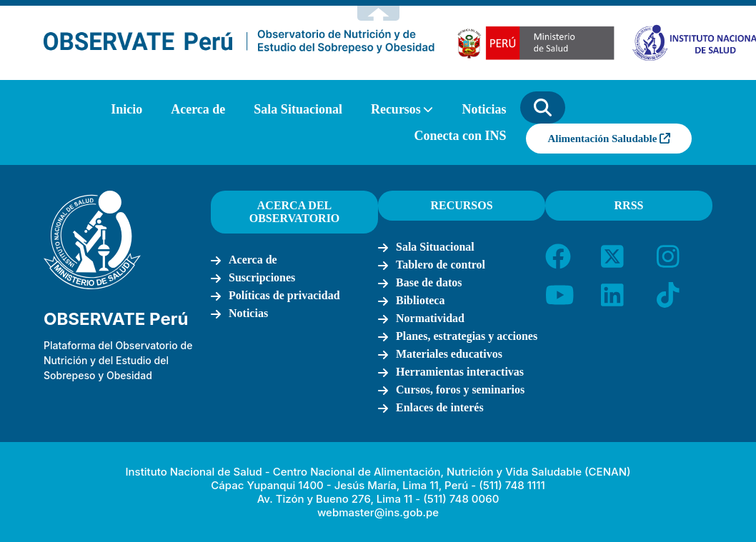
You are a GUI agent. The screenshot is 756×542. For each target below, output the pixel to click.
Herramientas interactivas (460, 372)
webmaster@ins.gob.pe (378, 512)
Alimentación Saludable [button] (609, 139)
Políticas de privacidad (284, 295)
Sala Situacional (298, 109)
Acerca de (198, 109)
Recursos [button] (396, 109)
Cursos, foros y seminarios (460, 390)
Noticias (484, 109)
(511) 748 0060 (461, 499)
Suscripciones (262, 277)
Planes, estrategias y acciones (467, 336)
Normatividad (430, 318)
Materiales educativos (449, 354)
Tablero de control (441, 265)
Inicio (126, 109)
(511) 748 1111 (512, 485)
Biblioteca (420, 300)
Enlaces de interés (440, 407)
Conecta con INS (460, 136)
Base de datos (429, 282)
